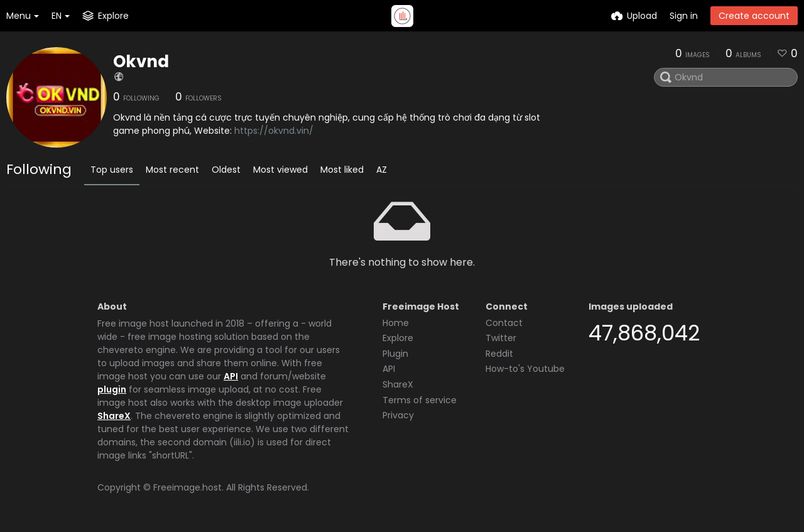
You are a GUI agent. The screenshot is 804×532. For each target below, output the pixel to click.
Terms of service (420, 400)
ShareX (114, 416)
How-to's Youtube (525, 369)
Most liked (342, 170)
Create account (754, 16)
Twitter (501, 338)
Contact (504, 323)
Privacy (398, 415)
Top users (112, 170)
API (231, 376)
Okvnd (141, 62)
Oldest (226, 170)
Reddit (499, 354)
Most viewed (280, 170)
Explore (398, 338)
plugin (112, 389)
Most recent (172, 170)
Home (396, 323)
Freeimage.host (187, 487)
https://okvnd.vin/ (274, 131)
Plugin (395, 354)
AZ (382, 170)
